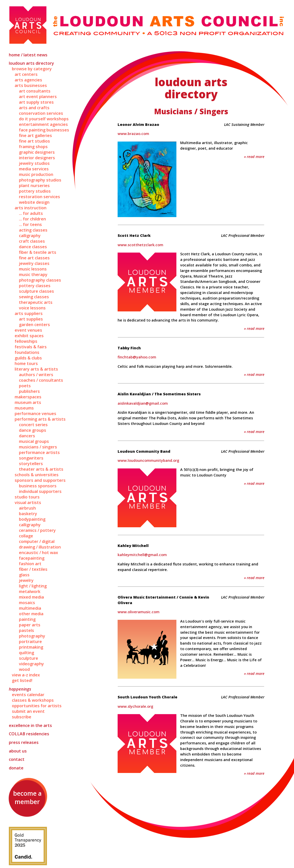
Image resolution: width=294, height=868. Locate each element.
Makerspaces (28, 397)
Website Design (34, 202)
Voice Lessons (32, 308)
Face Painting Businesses (44, 130)
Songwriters (31, 458)
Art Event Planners (38, 97)
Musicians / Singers (38, 447)
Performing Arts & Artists (40, 419)
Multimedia (30, 608)
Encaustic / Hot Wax (38, 553)
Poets (25, 386)
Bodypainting (32, 519)
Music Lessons (33, 269)
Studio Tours (27, 497)
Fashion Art (30, 564)
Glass (24, 575)
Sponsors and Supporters (40, 480)
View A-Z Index (26, 675)
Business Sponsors (38, 486)
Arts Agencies (28, 80)
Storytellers (31, 464)
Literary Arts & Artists (36, 369)
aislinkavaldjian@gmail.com (143, 403)
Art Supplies (31, 319)
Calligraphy (30, 236)
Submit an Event (28, 711)
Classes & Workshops (33, 700)
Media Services (34, 169)
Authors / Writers (36, 375)
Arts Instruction (31, 208)
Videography (31, 664)
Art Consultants (35, 91)
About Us (18, 751)
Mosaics (27, 603)
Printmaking (31, 647)
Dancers (27, 436)
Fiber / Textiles (33, 569)
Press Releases (24, 742)
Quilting (26, 653)
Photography (32, 636)
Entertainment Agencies (43, 124)
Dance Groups (33, 430)
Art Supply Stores (36, 102)
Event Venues (28, 330)
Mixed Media (31, 597)
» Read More (254, 156)
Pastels (26, 630)
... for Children (32, 219)
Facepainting (32, 558)
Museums (24, 408)
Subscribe (22, 717)
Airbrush (27, 508)
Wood (24, 669)
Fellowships (26, 341)
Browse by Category (32, 69)
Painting (27, 619)
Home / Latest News (28, 55)
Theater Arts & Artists (41, 469)
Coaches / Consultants (41, 380)
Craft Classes (32, 241)
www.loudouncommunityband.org (148, 460)
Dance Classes (33, 247)
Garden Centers (34, 325)
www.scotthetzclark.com (140, 245)
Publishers (29, 391)
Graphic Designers (37, 152)
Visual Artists (28, 502)
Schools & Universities (37, 475)
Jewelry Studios (34, 163)
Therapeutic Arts (36, 302)
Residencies (29, 734)
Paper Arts (30, 625)
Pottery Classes (35, 286)
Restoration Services (39, 197)
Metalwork (30, 591)
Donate (16, 768)
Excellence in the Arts (30, 725)
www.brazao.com (133, 133)
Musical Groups (34, 441)
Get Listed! (22, 680)
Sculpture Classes (36, 291)
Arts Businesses (31, 85)
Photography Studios (40, 180)
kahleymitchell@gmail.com (142, 555)
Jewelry (26, 580)
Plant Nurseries (34, 186)
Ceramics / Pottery (37, 530)
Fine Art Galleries (35, 135)
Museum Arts (28, 402)
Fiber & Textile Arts (38, 252)
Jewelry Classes (34, 263)
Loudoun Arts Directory (31, 63)
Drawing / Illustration (40, 547)
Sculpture (29, 658)
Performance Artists (39, 452)
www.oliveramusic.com (139, 612)
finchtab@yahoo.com (137, 357)
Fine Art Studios (34, 141)
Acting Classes (33, 230)
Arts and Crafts (34, 108)
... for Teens (30, 224)
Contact (17, 759)
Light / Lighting (33, 586)
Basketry (28, 514)
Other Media (31, 614)
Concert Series (33, 425)
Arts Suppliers (29, 313)
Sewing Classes (34, 297)
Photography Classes (40, 280)
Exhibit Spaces (29, 336)
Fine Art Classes (34, 258)
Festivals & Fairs (31, 347)
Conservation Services (41, 113)
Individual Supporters (40, 491)
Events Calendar (28, 695)
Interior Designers (37, 158)
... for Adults (31, 213)
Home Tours (26, 363)
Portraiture (30, 642)
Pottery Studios (35, 191)
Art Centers (26, 74)
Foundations (27, 352)
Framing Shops (33, 147)
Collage (26, 536)
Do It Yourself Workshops (44, 119)
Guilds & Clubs (28, 358)
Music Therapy (33, 275)
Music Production (36, 174)
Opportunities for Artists (37, 706)
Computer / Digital (37, 541)
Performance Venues (35, 414)
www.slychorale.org (135, 706)
